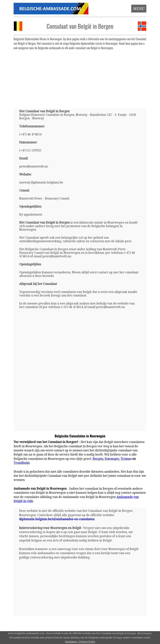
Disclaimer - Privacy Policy (80, 642)
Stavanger (112, 459)
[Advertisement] (80, 78)
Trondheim (22, 463)
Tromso (126, 459)
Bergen (98, 459)
